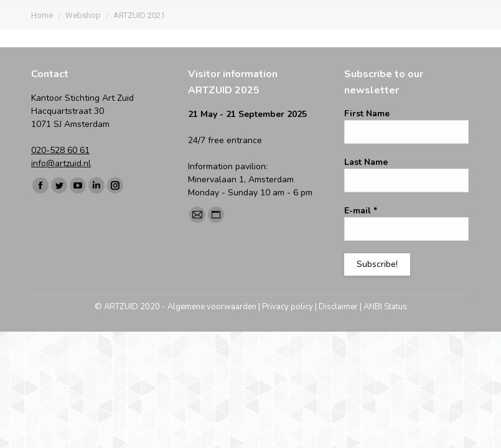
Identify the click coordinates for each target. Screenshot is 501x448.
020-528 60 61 (60, 150)
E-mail (361, 211)
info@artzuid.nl (61, 163)
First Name (367, 114)
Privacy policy (288, 307)
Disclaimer (338, 307)
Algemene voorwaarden (212, 307)
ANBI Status (385, 307)
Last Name (366, 162)
